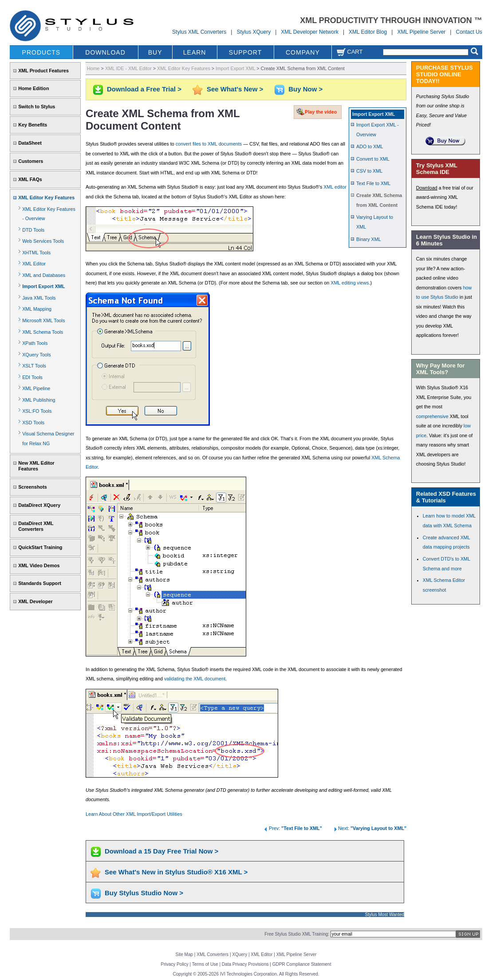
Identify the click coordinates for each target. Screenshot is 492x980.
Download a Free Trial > (144, 89)
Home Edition (33, 88)
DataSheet (30, 143)
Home (93, 68)
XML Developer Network (310, 32)
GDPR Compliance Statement (302, 964)
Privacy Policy (175, 964)
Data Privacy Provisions (245, 964)
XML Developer (35, 601)
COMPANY (303, 52)
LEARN (195, 52)
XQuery (240, 954)
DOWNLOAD (105, 52)
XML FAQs (30, 179)
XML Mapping (37, 309)
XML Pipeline (36, 388)
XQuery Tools (36, 355)
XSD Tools (33, 423)
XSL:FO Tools (37, 411)
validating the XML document (195, 679)
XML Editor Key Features (46, 198)
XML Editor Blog (368, 32)
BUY (155, 52)
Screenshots (33, 487)
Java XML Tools (39, 298)
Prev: (293, 828)
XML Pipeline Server (421, 32)
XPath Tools (35, 343)
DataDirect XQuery (39, 505)
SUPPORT (245, 52)
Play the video (321, 112)
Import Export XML (43, 286)
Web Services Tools (43, 241)
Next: (369, 828)
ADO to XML (370, 146)
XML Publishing (39, 400)
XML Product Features (43, 71)
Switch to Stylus (37, 107)
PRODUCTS (41, 52)
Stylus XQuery (254, 32)
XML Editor (34, 264)
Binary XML (369, 239)
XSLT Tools (34, 366)
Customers (31, 161)
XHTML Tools (36, 253)
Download (427, 188)
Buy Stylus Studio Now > (144, 893)
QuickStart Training (40, 547)
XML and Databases (44, 275)
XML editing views (350, 283)
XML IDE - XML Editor (128, 68)
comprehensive (432, 416)
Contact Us (469, 32)
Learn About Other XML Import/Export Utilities (134, 814)
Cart (350, 52)
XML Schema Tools (43, 332)
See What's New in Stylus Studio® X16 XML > (176, 872)
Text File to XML (373, 183)
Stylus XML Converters (199, 32)
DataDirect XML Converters (36, 526)
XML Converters (213, 954)
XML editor (335, 187)
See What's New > (235, 89)
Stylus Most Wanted (385, 915)
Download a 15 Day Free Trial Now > (161, 851)
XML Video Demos (39, 565)
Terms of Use (205, 964)
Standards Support (40, 583)
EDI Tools (32, 377)
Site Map (184, 954)
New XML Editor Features (36, 466)
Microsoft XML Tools (43, 320)
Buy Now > (305, 89)
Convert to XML (373, 159)
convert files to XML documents (209, 144)
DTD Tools (33, 230)
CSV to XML (369, 171)
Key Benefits (33, 125)
